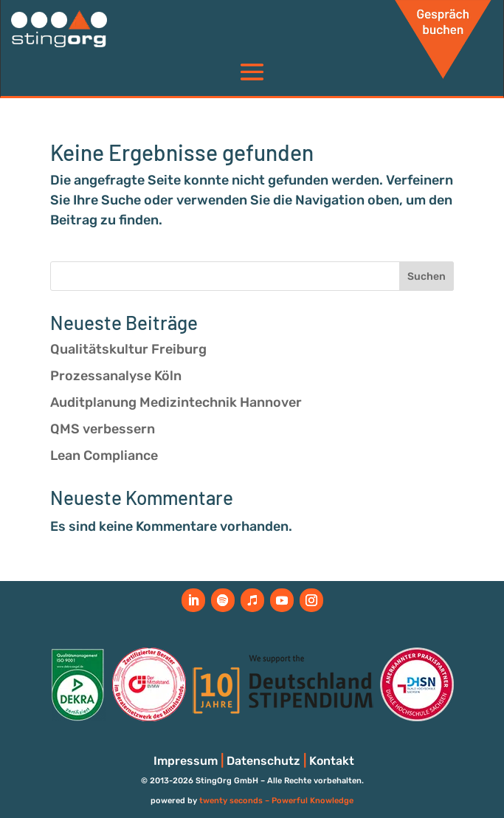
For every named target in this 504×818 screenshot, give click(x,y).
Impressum (186, 761)
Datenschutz (263, 761)
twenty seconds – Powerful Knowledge (276, 801)
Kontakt (332, 761)
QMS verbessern (103, 429)
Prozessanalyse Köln (116, 376)
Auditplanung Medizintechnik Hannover (176, 402)
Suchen (427, 276)
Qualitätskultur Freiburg (128, 349)
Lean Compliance (104, 456)
